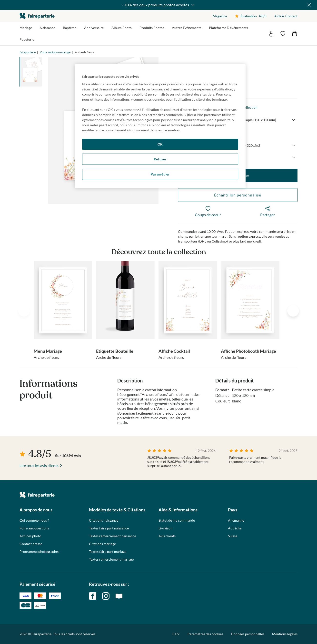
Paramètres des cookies (205, 634)
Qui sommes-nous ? (34, 520)
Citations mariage (102, 544)
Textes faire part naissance (109, 528)
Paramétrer (160, 174)
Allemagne (236, 520)
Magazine (220, 16)
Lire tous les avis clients (39, 465)
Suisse (233, 536)
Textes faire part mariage (108, 552)
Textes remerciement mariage (111, 559)
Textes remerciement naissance (113, 536)
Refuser (160, 159)
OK (160, 144)
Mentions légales (285, 634)
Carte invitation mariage (55, 52)
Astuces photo (30, 536)
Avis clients (167, 536)
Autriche (235, 528)
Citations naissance (104, 520)
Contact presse (31, 544)
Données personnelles (248, 634)
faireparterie (37, 16)
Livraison (165, 528)
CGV (176, 634)
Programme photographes (39, 552)
